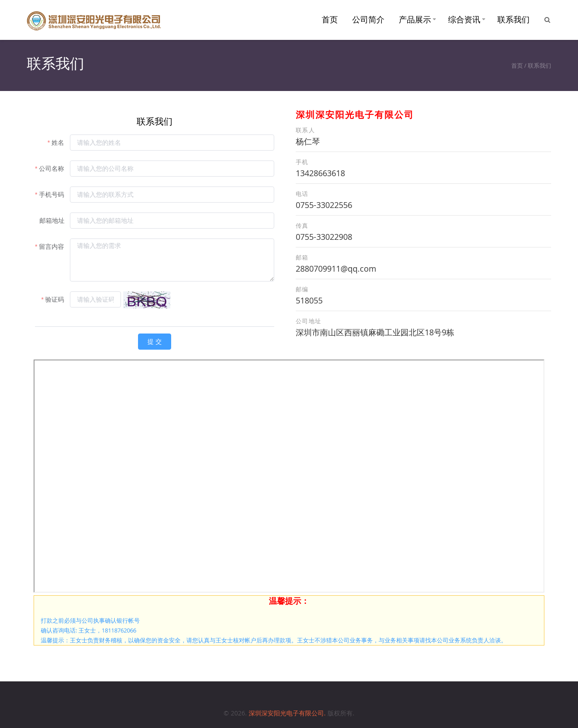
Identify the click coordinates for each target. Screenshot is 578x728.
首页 (330, 19)
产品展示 (415, 19)
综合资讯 (464, 19)
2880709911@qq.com (336, 269)
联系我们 (513, 19)
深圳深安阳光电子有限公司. (288, 713)
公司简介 (368, 19)
